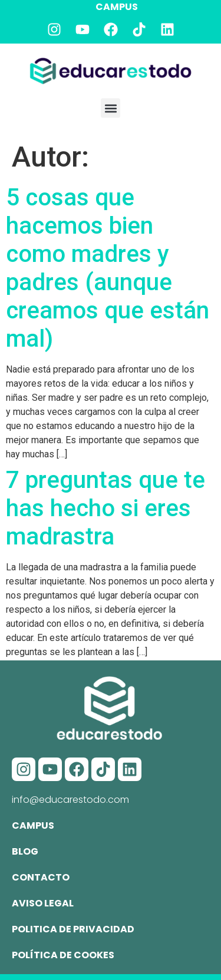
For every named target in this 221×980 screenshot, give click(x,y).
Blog (25, 851)
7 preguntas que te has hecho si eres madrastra (105, 508)
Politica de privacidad (73, 929)
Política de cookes (63, 955)
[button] (111, 108)
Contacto (41, 877)
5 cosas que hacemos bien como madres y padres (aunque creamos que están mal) (108, 268)
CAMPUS (117, 7)
